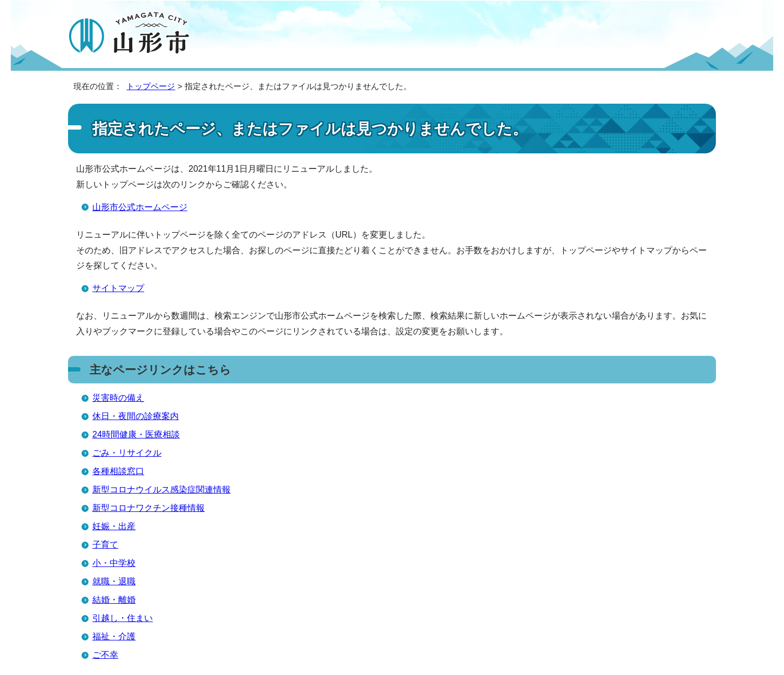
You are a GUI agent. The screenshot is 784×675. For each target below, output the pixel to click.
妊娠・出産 (114, 526)
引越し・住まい (123, 618)
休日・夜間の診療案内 (136, 416)
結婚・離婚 (114, 600)
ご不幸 (105, 655)
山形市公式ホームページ (140, 207)
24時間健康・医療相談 (136, 434)
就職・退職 (114, 581)
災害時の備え (118, 398)
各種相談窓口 (118, 471)
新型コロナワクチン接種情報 (148, 508)
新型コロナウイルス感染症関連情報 (161, 490)
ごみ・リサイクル (127, 453)
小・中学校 (114, 563)
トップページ (151, 86)
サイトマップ (118, 288)
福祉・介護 (114, 636)
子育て (105, 545)
